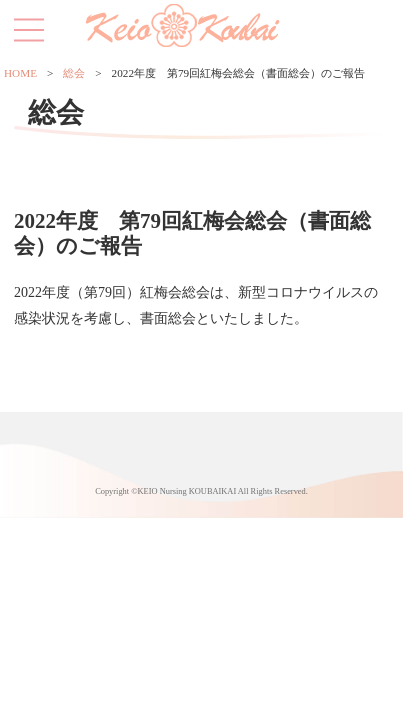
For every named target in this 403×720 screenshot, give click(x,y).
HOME (20, 73)
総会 (74, 73)
